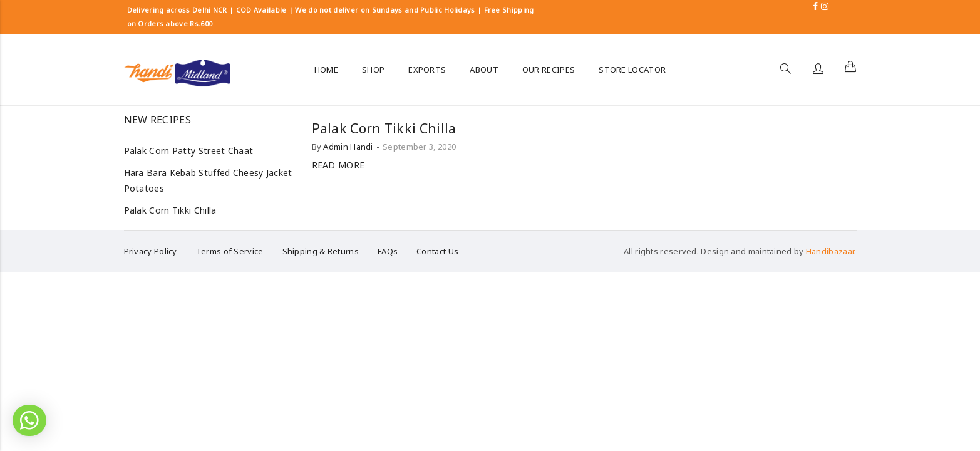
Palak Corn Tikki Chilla (384, 128)
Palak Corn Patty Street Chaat (189, 151)
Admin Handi (348, 147)
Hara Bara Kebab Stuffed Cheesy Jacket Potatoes (208, 180)
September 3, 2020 (419, 147)
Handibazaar (830, 251)
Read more (338, 165)
